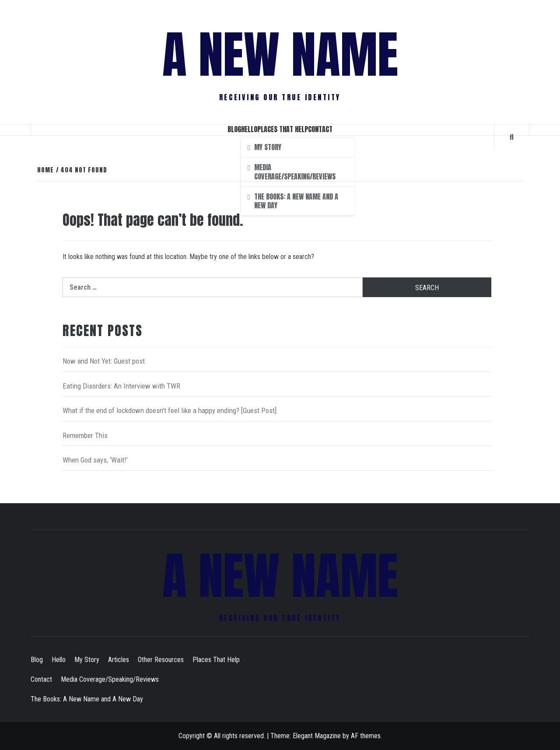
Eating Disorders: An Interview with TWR (121, 386)
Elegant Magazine (317, 736)
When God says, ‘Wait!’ (95, 460)
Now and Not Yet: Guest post (104, 361)
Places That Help (283, 129)
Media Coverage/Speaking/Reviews (110, 679)
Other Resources (161, 660)
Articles (119, 660)
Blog (234, 129)
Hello (249, 129)
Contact (320, 129)
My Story (87, 660)
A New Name (280, 55)
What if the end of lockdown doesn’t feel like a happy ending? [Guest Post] (170, 410)
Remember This (85, 435)
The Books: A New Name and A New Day (87, 699)
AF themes (366, 736)
